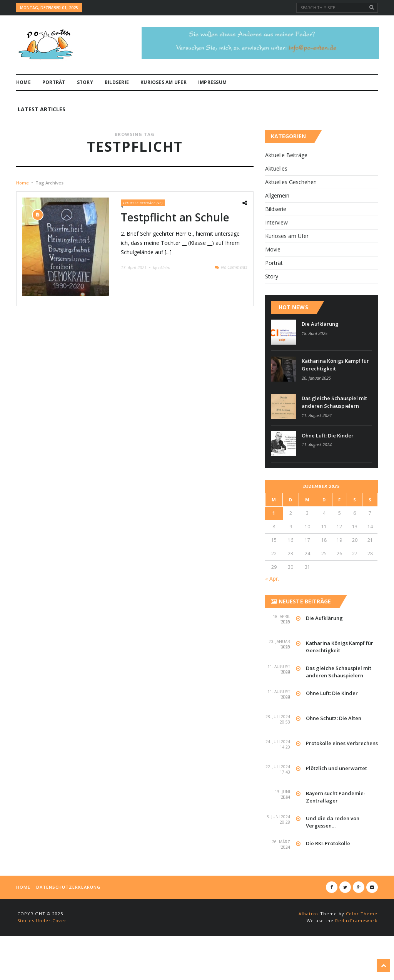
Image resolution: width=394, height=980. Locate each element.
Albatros (309, 940)
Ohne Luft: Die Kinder (328, 462)
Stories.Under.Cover (42, 947)
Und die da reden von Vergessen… (333, 849)
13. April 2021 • (136, 294)
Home (23, 82)
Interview (276, 249)
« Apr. (272, 605)
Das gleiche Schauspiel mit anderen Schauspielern (334, 429)
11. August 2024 (317, 442)
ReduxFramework (356, 947)
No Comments (234, 294)
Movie (273, 276)
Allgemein (277, 222)
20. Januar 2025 (316, 405)
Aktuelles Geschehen (291, 209)
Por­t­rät (54, 82)
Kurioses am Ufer (164, 82)
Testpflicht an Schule (175, 244)
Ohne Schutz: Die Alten (334, 745)
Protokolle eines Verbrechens (342, 770)
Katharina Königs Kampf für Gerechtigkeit (335, 392)
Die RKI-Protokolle (328, 870)
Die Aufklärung (320, 351)
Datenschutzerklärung (68, 914)
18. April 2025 (315, 360)
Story (85, 82)
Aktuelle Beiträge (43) (143, 230)
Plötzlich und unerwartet (336, 795)
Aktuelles (276, 195)
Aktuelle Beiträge (286, 182)
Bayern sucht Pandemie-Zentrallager (336, 824)
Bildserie (117, 82)
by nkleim (162, 294)
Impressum (212, 82)
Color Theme (362, 940)
